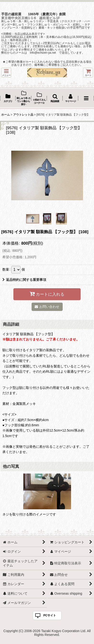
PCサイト (50, 615)
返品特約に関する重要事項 (24, 280)
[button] (6, 73)
